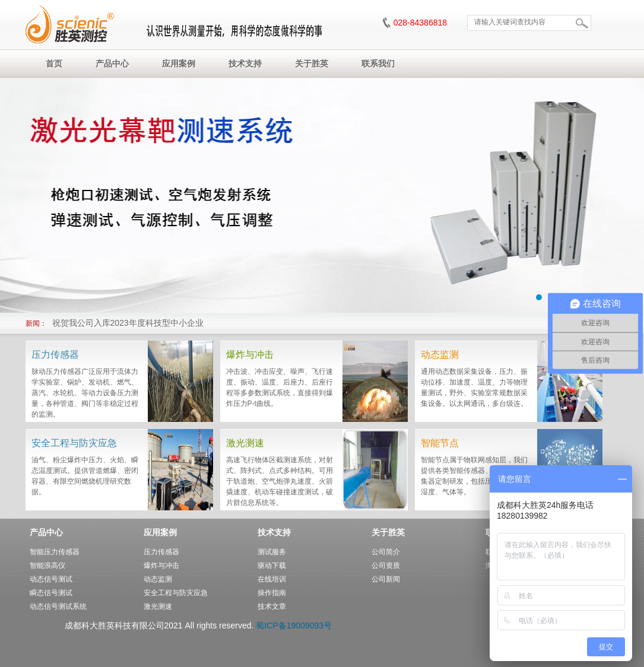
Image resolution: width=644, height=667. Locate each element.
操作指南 (272, 593)
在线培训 (272, 579)
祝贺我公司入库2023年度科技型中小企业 (128, 323)
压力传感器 (161, 552)
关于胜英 (388, 532)
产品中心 (46, 532)
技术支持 (274, 532)
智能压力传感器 (55, 552)
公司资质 (386, 566)
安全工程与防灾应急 (176, 593)
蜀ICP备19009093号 (294, 625)
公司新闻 (386, 579)
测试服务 (272, 552)
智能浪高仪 (47, 566)
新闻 (33, 323)
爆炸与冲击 (161, 566)
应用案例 (160, 532)
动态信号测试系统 (58, 606)
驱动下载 (272, 566)
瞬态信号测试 (51, 593)
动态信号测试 (51, 579)
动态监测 (158, 579)
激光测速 (158, 606)
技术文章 (272, 606)
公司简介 (386, 552)
